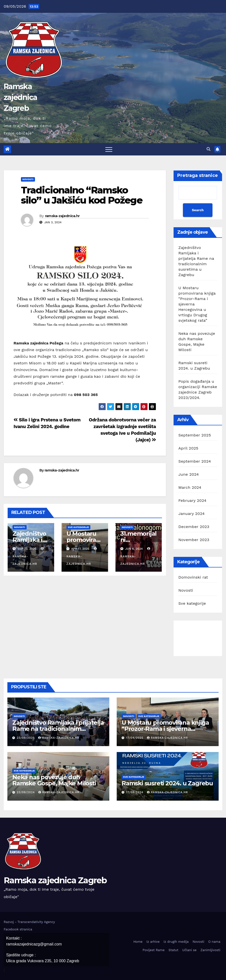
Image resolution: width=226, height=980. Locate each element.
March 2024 (190, 487)
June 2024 (189, 474)
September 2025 (195, 435)
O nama (214, 942)
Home (138, 942)
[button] (209, 149)
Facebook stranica (18, 929)
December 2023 (194, 527)
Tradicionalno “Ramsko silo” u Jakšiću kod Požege (82, 195)
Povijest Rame (153, 950)
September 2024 (195, 461)
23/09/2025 (26, 738)
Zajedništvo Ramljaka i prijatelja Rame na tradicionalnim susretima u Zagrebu (58, 729)
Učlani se (189, 950)
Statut (174, 950)
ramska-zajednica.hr (62, 216)
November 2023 (194, 540)
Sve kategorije (78, 527)
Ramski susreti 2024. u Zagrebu (167, 783)
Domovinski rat (193, 577)
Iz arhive (153, 942)
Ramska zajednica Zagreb (20, 97)
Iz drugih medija (176, 942)
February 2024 (193, 500)
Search (198, 210)
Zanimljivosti (210, 950)
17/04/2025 (135, 738)
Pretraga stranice (198, 175)
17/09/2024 (135, 792)
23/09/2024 (26, 792)
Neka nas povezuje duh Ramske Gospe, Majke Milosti (54, 780)
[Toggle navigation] (109, 149)
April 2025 (188, 448)
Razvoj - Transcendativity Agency (29, 922)
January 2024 (192, 514)
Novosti (28, 179)
